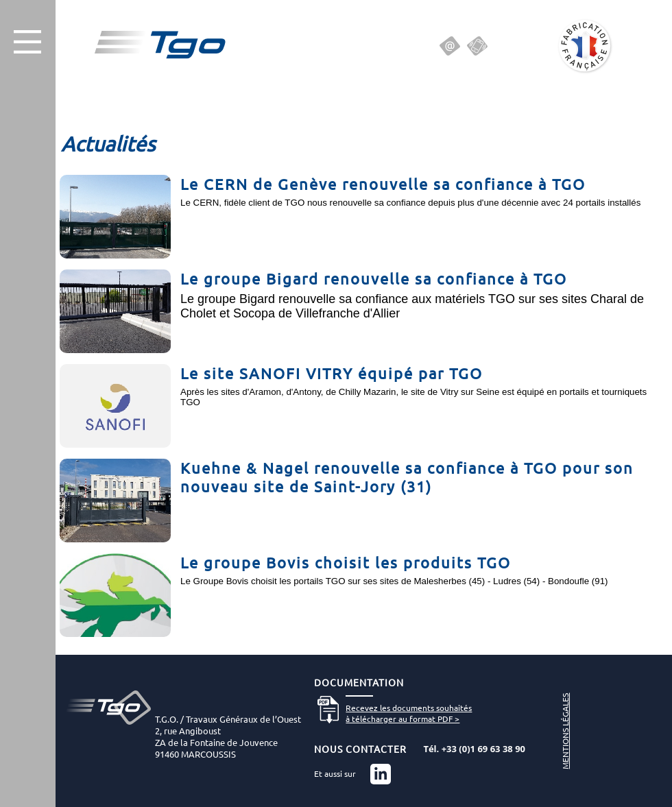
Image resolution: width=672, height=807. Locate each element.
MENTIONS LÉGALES (565, 731)
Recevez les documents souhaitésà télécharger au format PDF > (409, 713)
